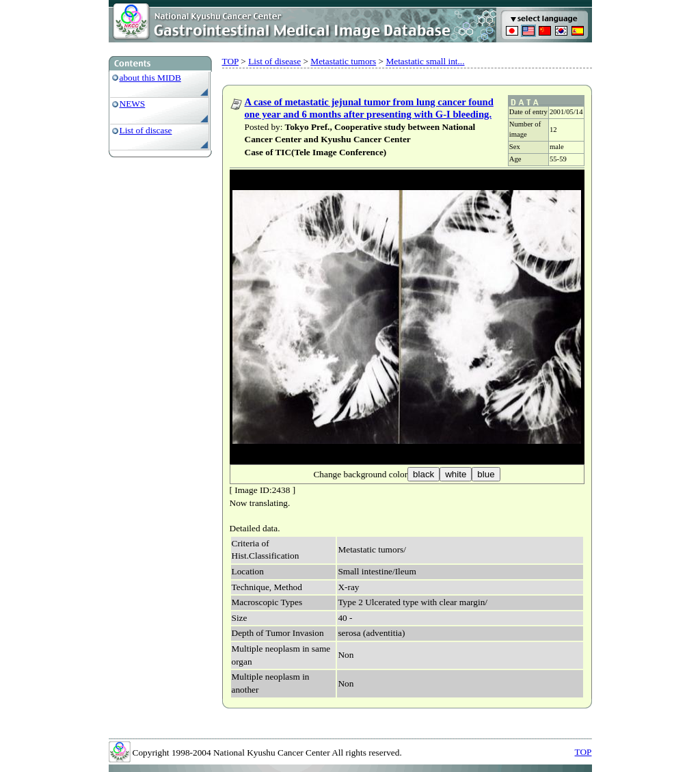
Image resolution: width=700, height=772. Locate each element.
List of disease (274, 61)
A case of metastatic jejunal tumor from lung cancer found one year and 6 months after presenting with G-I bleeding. (369, 108)
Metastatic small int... (425, 61)
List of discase (146, 130)
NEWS (133, 104)
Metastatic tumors (343, 61)
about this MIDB (150, 78)
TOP (230, 61)
